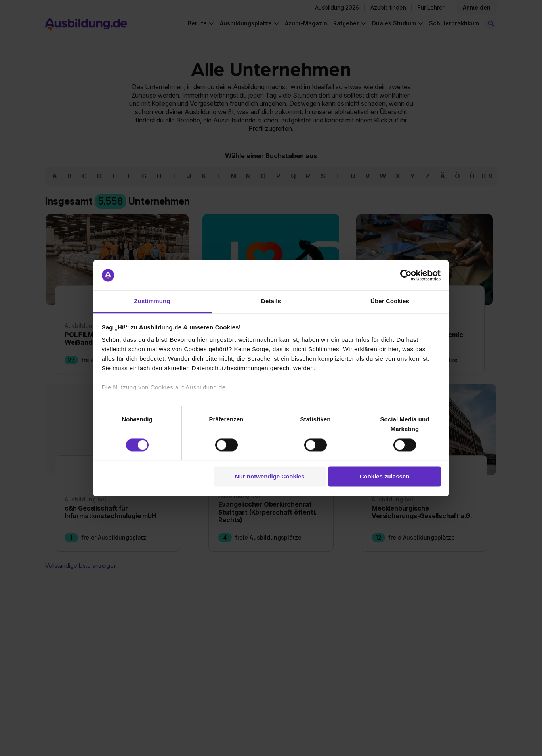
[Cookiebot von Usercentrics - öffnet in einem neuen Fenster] (406, 275)
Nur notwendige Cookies (270, 477)
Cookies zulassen (384, 477)
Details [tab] (271, 301)
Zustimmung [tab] (152, 301)
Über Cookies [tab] (390, 301)
